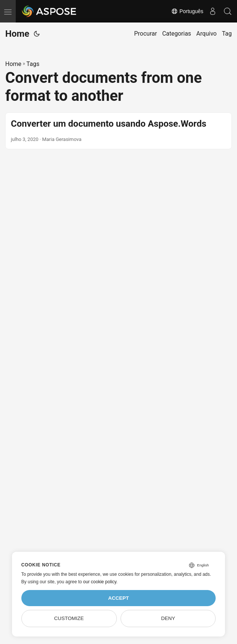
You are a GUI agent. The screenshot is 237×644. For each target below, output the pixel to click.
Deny (168, 618)
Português (187, 11)
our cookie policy (100, 582)
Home (17, 34)
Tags (33, 64)
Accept (119, 598)
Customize (69, 618)
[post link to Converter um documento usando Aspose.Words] (118, 131)
